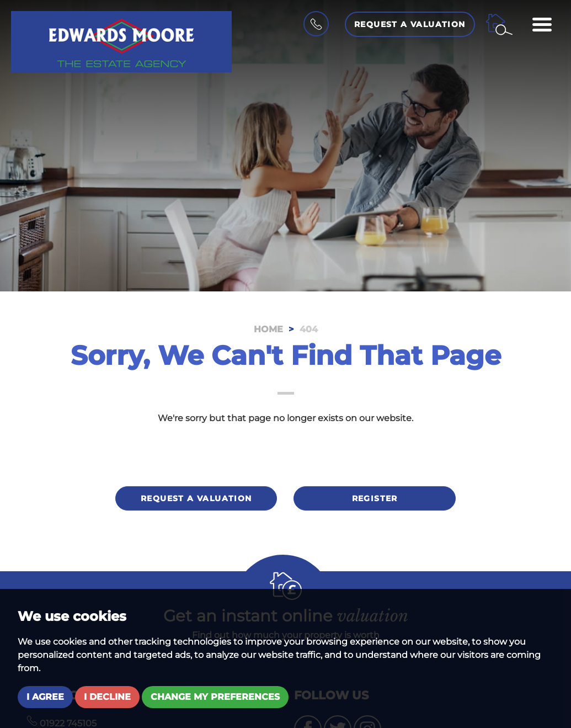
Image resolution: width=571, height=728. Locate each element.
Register (375, 498)
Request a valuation (196, 498)
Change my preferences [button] (215, 697)
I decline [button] (107, 697)
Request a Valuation (410, 24)
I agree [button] (45, 697)
